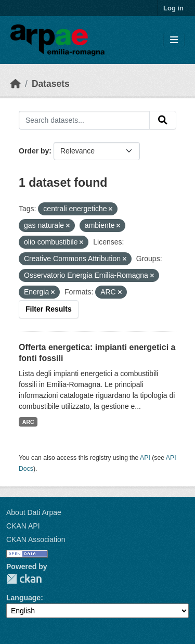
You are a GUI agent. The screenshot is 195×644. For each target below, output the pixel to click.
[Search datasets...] (84, 120)
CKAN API (23, 526)
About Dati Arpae (34, 512)
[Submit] (163, 120)
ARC (28, 422)
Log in (173, 8)
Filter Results (49, 309)
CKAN (24, 579)
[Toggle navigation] (174, 40)
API (145, 458)
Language (23, 598)
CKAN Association (36, 539)
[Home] (16, 84)
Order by (34, 151)
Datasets (51, 84)
